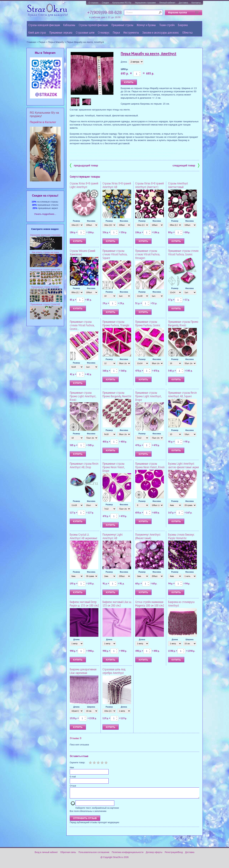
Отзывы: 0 (75, 738)
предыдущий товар (84, 165)
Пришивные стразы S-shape (45, 287)
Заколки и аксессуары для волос (161, 32)
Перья (116, 32)
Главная (31, 42)
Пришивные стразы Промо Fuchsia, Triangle (116, 323)
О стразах (93, 3)
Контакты (196, 3)
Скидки (105, 3)
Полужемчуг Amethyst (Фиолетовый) (148, 536)
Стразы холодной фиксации (44, 25)
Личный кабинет (167, 3)
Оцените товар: (77, 763)
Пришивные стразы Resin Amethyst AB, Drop (84, 465)
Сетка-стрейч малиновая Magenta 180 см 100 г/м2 (150, 604)
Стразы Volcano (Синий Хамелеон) (82, 252)
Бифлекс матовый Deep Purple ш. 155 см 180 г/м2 (84, 604)
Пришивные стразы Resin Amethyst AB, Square (182, 394)
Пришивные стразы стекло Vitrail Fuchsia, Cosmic (183, 252)
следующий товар (186, 165)
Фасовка (91, 221)
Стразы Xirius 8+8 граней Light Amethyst (84, 185)
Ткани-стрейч (167, 25)
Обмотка (187, 32)
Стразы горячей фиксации (93, 25)
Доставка (183, 3)
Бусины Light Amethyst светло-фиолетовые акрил (183, 465)
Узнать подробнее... (45, 214)
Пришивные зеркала (61, 32)
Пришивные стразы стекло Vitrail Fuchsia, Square (115, 254)
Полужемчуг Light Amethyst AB (113, 536)
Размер (76, 221)
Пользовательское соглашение (94, 854)
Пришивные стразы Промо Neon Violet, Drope (114, 467)
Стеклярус (104, 32)
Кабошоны (69, 25)
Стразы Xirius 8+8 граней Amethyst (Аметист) (149, 185)
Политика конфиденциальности (128, 854)
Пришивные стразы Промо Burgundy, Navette (117, 394)
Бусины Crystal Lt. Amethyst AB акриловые (84, 536)
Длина (124, 62)
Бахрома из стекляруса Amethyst (181, 604)
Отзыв (73, 786)
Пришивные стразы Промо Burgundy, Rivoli (183, 323)
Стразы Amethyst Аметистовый (178, 185)
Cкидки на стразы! (45, 196)
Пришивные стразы (122, 25)
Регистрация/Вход (174, 854)
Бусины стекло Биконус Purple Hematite (181, 536)
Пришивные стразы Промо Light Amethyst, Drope (148, 396)
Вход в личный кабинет (46, 854)
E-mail (73, 777)
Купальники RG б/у (122, 3)
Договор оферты (154, 854)
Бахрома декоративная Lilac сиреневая (83, 671)
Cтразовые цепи (85, 32)
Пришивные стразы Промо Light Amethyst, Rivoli (83, 396)
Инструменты (131, 32)
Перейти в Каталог (43, 122)
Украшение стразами (145, 3)
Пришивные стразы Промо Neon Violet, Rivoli (150, 465)
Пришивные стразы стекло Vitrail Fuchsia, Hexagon (148, 254)
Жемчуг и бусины (146, 25)
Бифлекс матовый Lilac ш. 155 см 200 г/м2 (117, 604)
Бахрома (183, 25)
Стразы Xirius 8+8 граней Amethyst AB (117, 185)
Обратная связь (68, 854)
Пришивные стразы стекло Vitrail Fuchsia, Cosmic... (82, 325)
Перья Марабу (56, 42)
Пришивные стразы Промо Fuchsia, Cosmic (148, 323)
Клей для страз (37, 32)
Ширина (189, 639)
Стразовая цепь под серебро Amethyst (114, 671)
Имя (72, 768)
